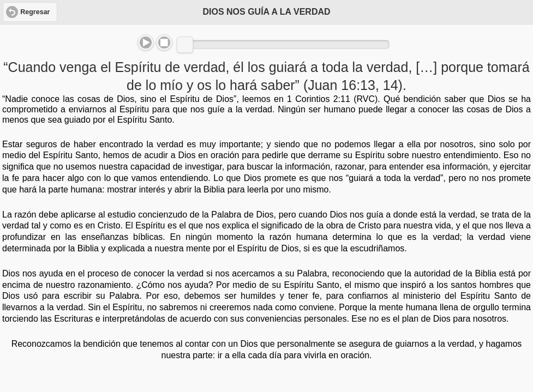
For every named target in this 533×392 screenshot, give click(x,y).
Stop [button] (164, 43)
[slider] (185, 45)
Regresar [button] (35, 12)
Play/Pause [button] (146, 43)
